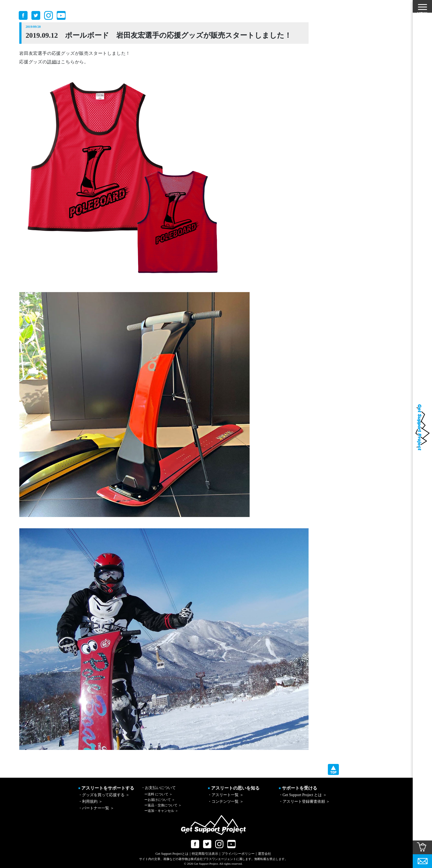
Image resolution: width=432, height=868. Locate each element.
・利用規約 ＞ (90, 802)
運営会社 (264, 854)
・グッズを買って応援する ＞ (104, 795)
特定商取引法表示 (205, 854)
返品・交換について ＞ (163, 805)
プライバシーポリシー (238, 854)
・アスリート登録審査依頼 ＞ (304, 802)
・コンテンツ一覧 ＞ (226, 802)
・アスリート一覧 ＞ (226, 795)
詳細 (52, 62)
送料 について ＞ (158, 794)
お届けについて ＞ (160, 800)
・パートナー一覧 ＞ (96, 808)
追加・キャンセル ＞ (161, 811)
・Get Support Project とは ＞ (303, 795)
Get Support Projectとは (172, 854)
